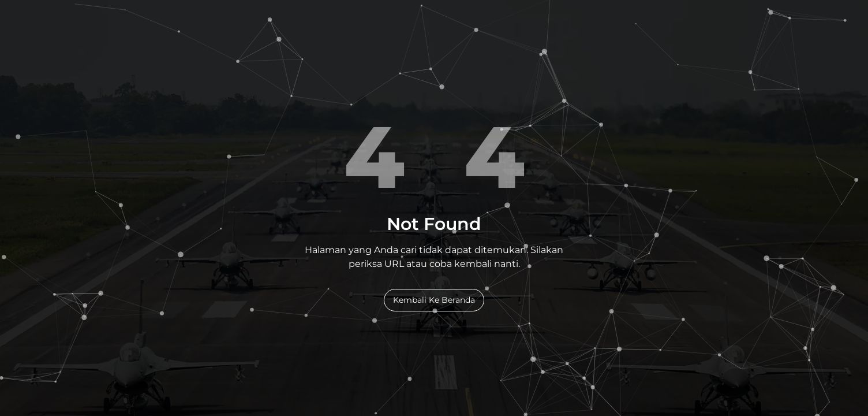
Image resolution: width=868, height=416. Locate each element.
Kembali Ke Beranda (434, 300)
